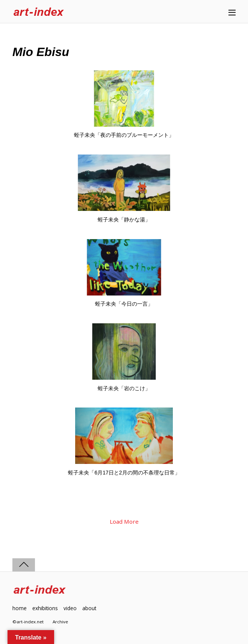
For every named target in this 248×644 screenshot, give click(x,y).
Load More (124, 521)
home (20, 608)
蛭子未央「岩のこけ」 (124, 388)
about (89, 608)
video (70, 608)
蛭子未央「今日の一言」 (124, 304)
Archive (60, 622)
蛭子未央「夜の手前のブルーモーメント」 (124, 135)
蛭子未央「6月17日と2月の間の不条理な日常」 (124, 473)
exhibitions (45, 608)
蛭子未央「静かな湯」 (124, 220)
